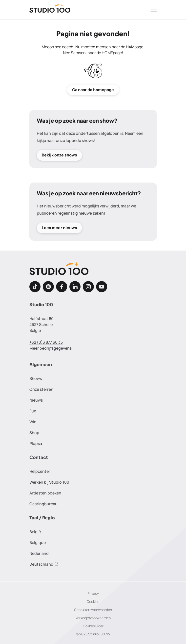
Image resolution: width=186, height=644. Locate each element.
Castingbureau (43, 504)
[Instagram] (88, 287)
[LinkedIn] (75, 287)
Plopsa (36, 443)
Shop (34, 433)
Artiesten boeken (45, 493)
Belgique (38, 542)
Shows (36, 378)
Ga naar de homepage (93, 90)
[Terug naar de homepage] (50, 10)
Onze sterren (41, 389)
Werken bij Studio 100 (49, 482)
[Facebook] (62, 287)
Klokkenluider (93, 626)
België (35, 532)
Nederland (39, 553)
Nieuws (36, 400)
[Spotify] (48, 287)
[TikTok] (35, 287)
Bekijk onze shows (59, 155)
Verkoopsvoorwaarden (93, 618)
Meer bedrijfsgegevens (51, 348)
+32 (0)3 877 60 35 (46, 342)
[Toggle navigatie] (154, 10)
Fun (33, 411)
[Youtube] (102, 287)
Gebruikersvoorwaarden (93, 610)
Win (33, 422)
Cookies (93, 602)
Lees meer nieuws (59, 228)
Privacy (93, 593)
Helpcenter (40, 471)
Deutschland (44, 564)
